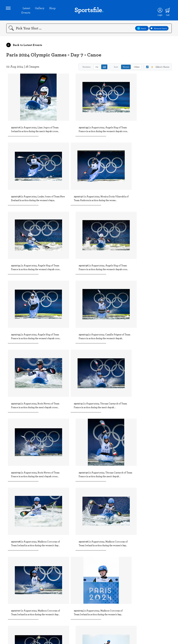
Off (104, 68)
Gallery (40, 8)
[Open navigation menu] (9, 9)
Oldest (137, 68)
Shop (53, 8)
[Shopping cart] (167, 11)
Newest (126, 68)
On (97, 68)
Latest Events (26, 11)
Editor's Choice (158, 68)
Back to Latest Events (24, 46)
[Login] (159, 11)
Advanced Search (159, 29)
